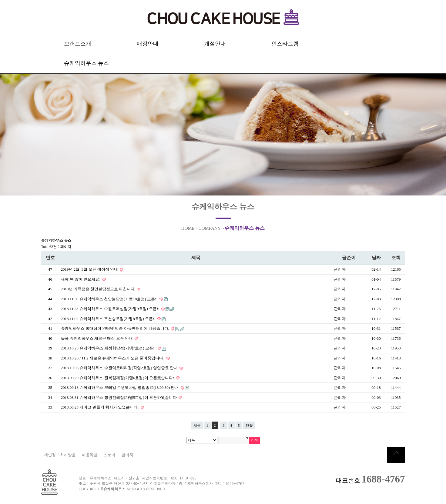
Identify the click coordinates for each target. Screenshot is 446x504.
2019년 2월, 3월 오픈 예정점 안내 (90, 269)
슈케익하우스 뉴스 (87, 63)
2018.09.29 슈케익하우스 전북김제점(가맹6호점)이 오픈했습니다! (118, 378)
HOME (188, 228)
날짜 (376, 258)
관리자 (127, 455)
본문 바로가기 (0, 0)
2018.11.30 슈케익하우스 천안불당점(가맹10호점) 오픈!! (110, 299)
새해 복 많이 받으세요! (81, 279)
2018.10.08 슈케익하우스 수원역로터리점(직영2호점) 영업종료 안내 (120, 368)
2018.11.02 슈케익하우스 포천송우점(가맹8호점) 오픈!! (109, 319)
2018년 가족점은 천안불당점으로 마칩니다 (98, 289)
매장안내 (148, 44)
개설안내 (215, 44)
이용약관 (90, 455)
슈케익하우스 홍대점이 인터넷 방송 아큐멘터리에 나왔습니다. (116, 328)
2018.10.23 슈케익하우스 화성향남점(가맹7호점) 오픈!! (109, 348)
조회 (396, 258)
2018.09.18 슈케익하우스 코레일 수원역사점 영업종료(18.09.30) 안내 (120, 387)
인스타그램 (285, 44)
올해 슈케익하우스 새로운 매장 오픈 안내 (97, 338)
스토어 (110, 455)
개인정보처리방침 (60, 455)
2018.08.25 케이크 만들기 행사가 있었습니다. (100, 407)
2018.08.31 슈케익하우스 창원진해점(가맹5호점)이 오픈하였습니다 (119, 397)
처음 (197, 426)
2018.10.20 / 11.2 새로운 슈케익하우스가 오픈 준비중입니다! (113, 358)
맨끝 (249, 426)
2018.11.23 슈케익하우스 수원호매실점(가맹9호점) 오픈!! (111, 309)
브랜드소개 (78, 44)
